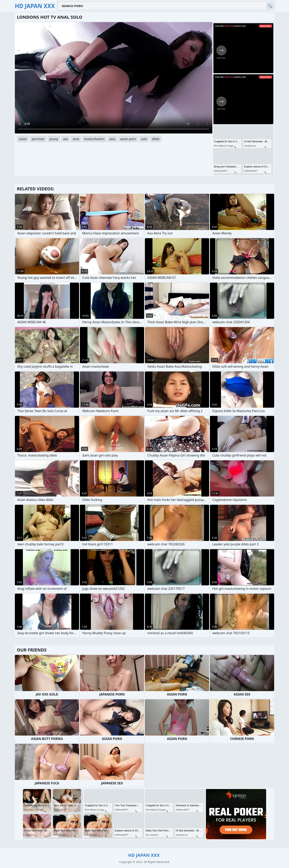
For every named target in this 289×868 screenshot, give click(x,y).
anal (76, 139)
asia (112, 139)
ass (65, 139)
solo (144, 139)
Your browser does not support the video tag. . (114, 78)
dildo (156, 139)
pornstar (38, 139)
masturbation (94, 139)
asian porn (128, 139)
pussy (54, 139)
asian (23, 139)
